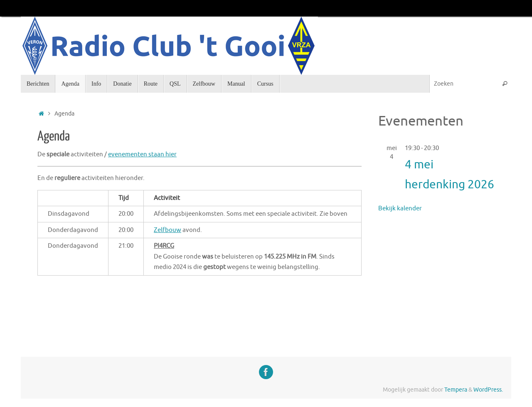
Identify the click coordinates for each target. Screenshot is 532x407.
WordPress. (488, 390)
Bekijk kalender (400, 208)
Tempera (456, 390)
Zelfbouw (167, 230)
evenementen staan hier (142, 154)
